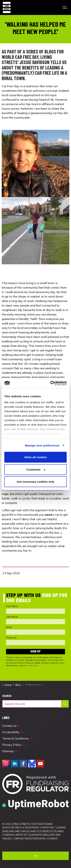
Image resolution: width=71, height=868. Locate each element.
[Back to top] (35, 856)
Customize (36, 469)
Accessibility (13, 732)
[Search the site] (35, 704)
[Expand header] (65, 7)
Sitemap (10, 751)
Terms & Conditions (17, 738)
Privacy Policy (14, 745)
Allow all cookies (36, 457)
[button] (65, 704)
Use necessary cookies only (35, 482)
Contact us (11, 726)
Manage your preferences (42, 445)
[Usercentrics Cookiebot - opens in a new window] (51, 383)
